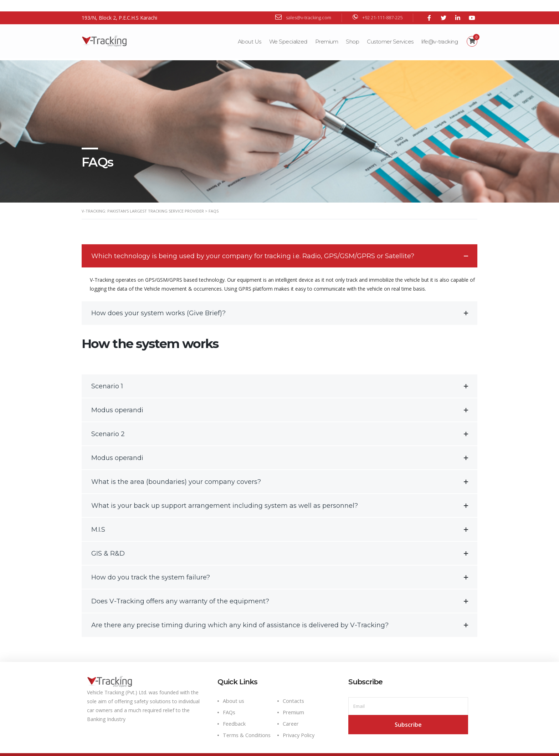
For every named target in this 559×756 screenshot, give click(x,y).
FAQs (229, 699)
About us (234, 688)
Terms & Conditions (247, 722)
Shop (352, 30)
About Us (249, 30)
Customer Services (390, 30)
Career (291, 711)
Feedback (234, 711)
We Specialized (288, 30)
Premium (326, 30)
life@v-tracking (439, 30)
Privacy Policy (299, 722)
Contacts (293, 688)
